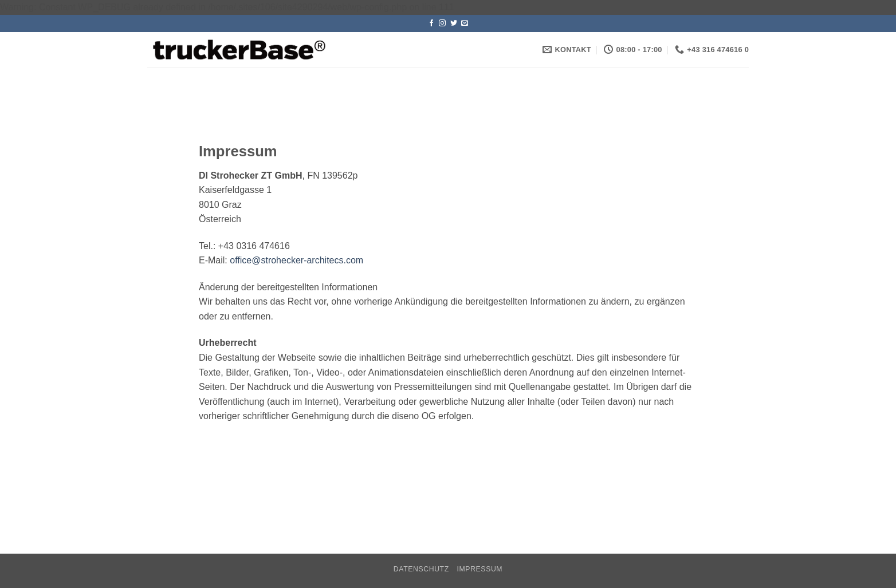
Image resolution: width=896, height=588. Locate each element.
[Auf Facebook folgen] (431, 23)
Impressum (480, 569)
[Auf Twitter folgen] (454, 23)
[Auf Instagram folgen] (442, 23)
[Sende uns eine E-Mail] (465, 23)
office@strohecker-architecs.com (296, 260)
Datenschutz (421, 569)
